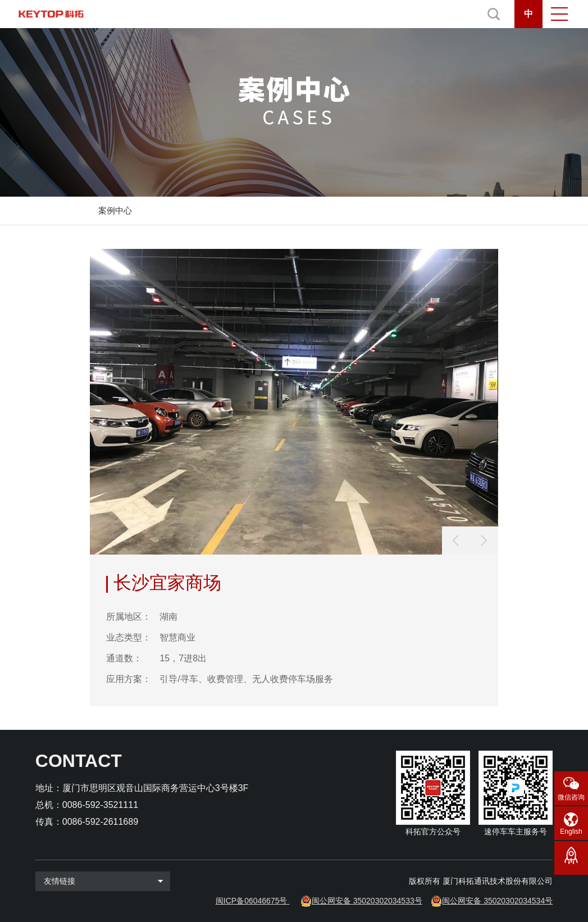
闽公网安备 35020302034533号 (367, 901)
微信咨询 (571, 797)
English (571, 832)
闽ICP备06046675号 (252, 901)
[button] (484, 541)
